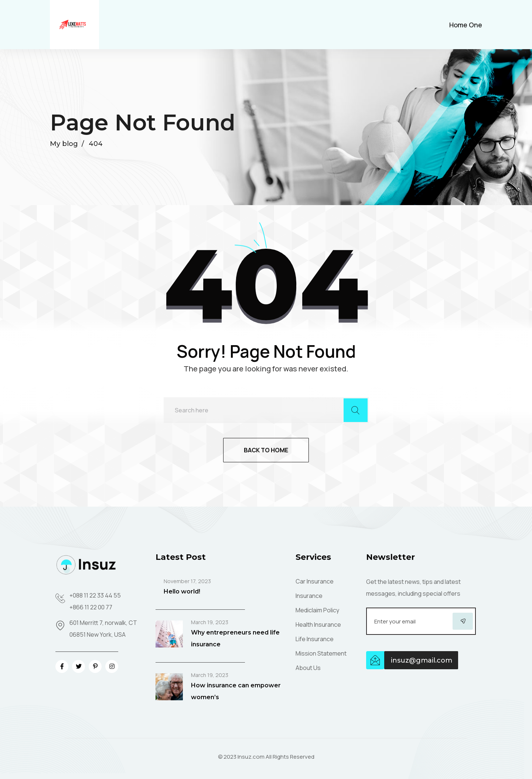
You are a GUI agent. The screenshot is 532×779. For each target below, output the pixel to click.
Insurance (309, 596)
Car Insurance (315, 581)
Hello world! (182, 591)
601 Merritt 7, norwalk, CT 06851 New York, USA (103, 629)
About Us (308, 668)
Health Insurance (318, 625)
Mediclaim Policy (317, 610)
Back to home (266, 450)
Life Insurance (315, 639)
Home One (466, 25)
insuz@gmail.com (422, 660)
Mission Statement (321, 653)
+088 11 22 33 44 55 (95, 595)
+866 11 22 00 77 (91, 607)
